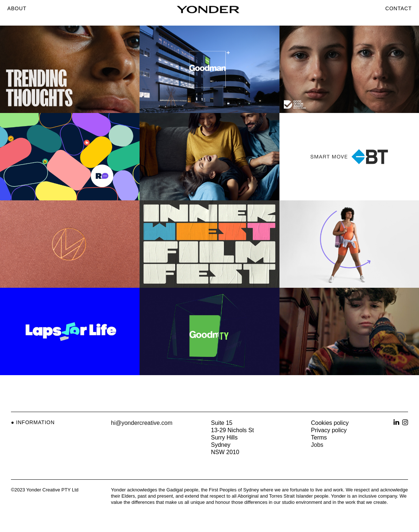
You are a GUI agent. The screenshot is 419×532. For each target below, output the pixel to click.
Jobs (317, 445)
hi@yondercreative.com (142, 423)
